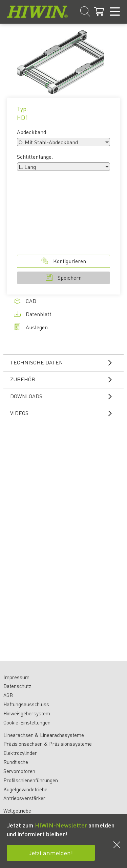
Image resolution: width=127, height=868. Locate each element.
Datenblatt (33, 314)
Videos (65, 413)
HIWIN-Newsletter (61, 825)
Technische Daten (65, 362)
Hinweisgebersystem (27, 713)
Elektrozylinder (20, 753)
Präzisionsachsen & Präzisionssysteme (48, 744)
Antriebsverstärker (24, 798)
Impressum (16, 677)
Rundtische (16, 762)
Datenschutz (17, 686)
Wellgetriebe (17, 811)
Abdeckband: (32, 132)
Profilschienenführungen (31, 780)
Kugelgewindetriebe (25, 789)
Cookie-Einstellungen (27, 722)
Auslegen (31, 327)
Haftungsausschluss (26, 704)
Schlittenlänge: (35, 157)
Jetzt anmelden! (51, 853)
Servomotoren (19, 771)
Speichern (64, 277)
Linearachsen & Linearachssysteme (44, 735)
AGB (8, 695)
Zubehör (65, 379)
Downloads (65, 396)
